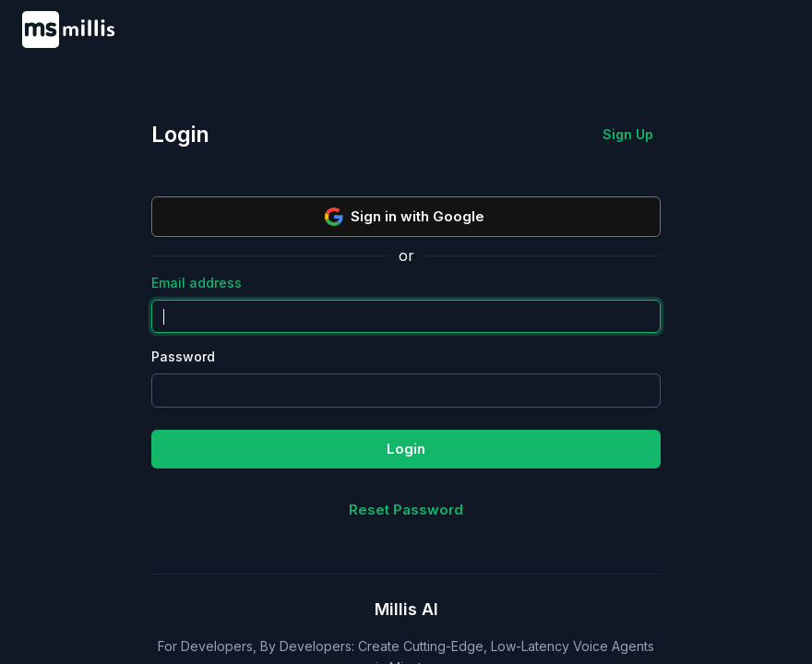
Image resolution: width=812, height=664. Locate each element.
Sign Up (628, 134)
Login (406, 449)
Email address (197, 283)
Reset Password (406, 510)
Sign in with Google (405, 217)
